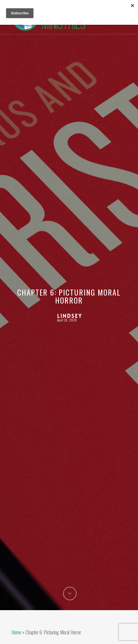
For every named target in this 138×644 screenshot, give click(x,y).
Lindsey (70, 316)
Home (16, 632)
